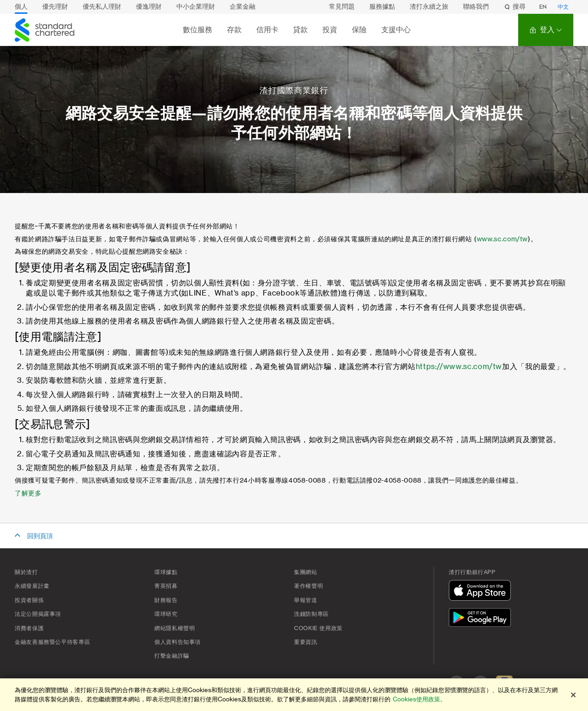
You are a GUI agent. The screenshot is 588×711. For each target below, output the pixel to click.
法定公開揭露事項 (38, 614)
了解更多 (28, 494)
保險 (359, 30)
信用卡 (267, 30)
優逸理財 (149, 7)
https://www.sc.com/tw (459, 367)
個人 (21, 7)
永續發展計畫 (32, 586)
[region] (294, 695)
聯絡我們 (476, 7)
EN (543, 7)
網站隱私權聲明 (175, 628)
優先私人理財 (102, 7)
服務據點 (382, 7)
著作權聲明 (308, 586)
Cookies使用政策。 (419, 699)
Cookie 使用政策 (318, 628)
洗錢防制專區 (311, 614)
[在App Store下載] (482, 592)
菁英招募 (166, 586)
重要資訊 (306, 642)
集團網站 (306, 572)
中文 (563, 7)
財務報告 (166, 600)
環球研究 (166, 614)
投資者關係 (29, 600)
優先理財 (55, 7)
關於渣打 (26, 572)
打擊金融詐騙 (172, 656)
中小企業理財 (196, 7)
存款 (234, 30)
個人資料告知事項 (178, 642)
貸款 (300, 30)
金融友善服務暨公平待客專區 (52, 642)
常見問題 (342, 7)
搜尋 (514, 7)
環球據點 (166, 572)
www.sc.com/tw (502, 239)
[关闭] (573, 695)
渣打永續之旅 (429, 7)
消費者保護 (29, 628)
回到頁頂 (40, 536)
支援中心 (396, 30)
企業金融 (243, 7)
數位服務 (198, 30)
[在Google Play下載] (482, 619)
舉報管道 (306, 600)
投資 (330, 30)
